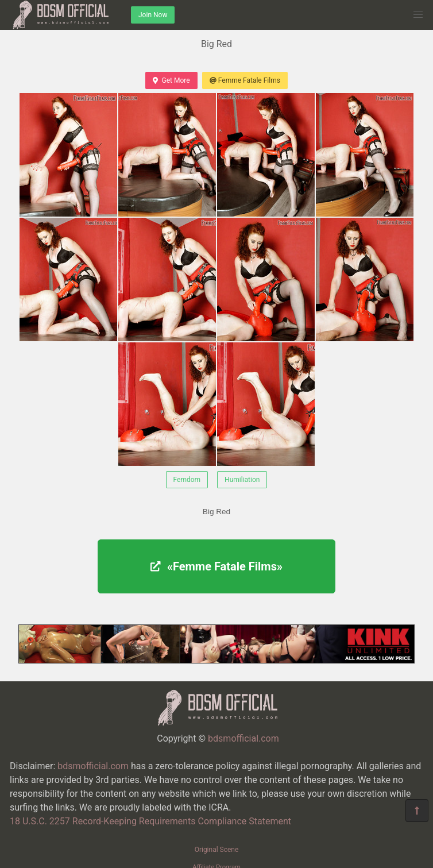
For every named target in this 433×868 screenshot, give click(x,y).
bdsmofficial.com (243, 738)
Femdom (187, 480)
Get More (171, 80)
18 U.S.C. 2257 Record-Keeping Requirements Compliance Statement (150, 821)
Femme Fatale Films (245, 80)
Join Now (153, 15)
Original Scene (217, 850)
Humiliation (242, 480)
